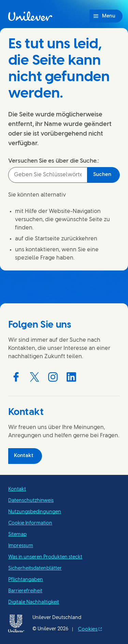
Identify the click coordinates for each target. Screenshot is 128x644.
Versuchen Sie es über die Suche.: (54, 161)
